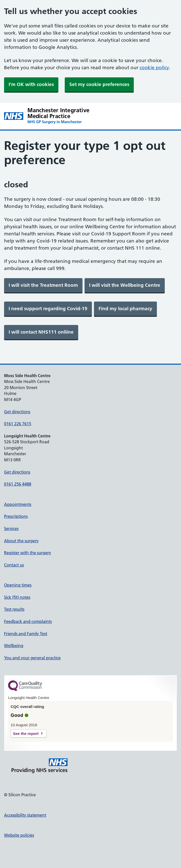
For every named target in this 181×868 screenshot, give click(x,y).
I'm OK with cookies (31, 84)
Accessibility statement (25, 815)
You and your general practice (32, 658)
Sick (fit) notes (17, 597)
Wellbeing (14, 646)
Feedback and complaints (28, 621)
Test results (14, 609)
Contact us (14, 565)
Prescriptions (16, 516)
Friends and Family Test (26, 634)
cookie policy (154, 68)
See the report (26, 734)
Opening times (18, 585)
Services (11, 529)
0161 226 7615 (18, 424)
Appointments (18, 504)
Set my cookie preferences (99, 84)
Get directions (17, 412)
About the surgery (21, 541)
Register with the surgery (28, 553)
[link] (43, 285)
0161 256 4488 (18, 484)
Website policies (19, 835)
